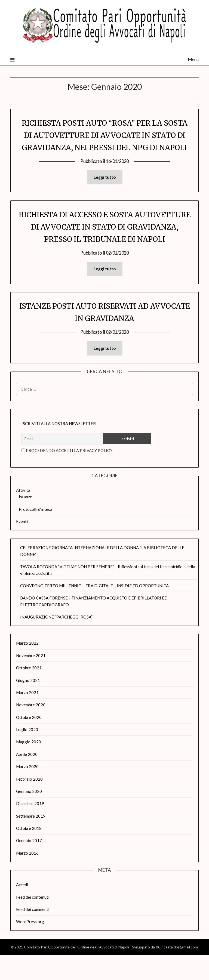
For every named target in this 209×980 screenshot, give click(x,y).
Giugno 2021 (28, 706)
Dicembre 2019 (30, 829)
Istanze (25, 522)
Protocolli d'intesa (36, 534)
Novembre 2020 (31, 730)
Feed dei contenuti (33, 922)
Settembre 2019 (31, 841)
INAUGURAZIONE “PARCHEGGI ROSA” (56, 642)
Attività (23, 515)
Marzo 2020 (27, 792)
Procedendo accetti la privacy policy (67, 476)
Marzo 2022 (27, 668)
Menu (193, 59)
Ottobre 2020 (29, 743)
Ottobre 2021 (29, 693)
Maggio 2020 (29, 767)
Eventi (22, 547)
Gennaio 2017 (29, 866)
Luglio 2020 (27, 755)
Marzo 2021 (27, 718)
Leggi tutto (105, 190)
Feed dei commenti (33, 935)
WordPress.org (30, 947)
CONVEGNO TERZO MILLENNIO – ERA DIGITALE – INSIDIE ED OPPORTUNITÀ (94, 611)
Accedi (22, 910)
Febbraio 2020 (29, 804)
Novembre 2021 (31, 681)
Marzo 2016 (27, 878)
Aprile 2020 (27, 780)
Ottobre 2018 (29, 854)
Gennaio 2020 (29, 817)
